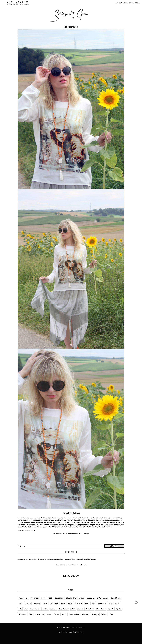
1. (64, 576)
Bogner (81, 598)
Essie (70, 603)
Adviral (83, 565)
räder (31, 614)
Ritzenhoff (23, 614)
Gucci (87, 603)
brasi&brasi (91, 598)
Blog (116, 3)
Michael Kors (101, 609)
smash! (64, 614)
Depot (45, 603)
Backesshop (59, 598)
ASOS (50, 598)
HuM (110, 603)
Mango (80, 609)
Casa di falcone (116, 598)
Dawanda (25, 520)
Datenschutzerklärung (76, 627)
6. (76, 576)
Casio (21, 603)
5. (73, 576)
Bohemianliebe (71, 27)
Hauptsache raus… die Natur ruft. (67, 559)
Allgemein (35, 598)
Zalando (104, 614)
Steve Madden (74, 614)
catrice (28, 603)
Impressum (135, 3)
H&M (93, 603)
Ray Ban (118, 609)
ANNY (43, 598)
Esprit (63, 603)
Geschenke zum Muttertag (27, 559)
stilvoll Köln (87, 527)
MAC (73, 609)
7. (78, 576)
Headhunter (102, 603)
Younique (95, 614)
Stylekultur (19, 2)
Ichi (20, 609)
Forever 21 (78, 603)
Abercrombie (24, 598)
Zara (111, 614)
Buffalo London (103, 598)
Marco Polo (89, 609)
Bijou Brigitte (71, 598)
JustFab (45, 609)
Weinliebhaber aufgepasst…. (46, 559)
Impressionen (35, 609)
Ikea (26, 609)
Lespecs (54, 609)
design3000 (54, 603)
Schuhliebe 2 (83, 559)
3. (68, 576)
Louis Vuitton (64, 609)
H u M (117, 603)
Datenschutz (124, 3)
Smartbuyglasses (53, 614)
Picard (110, 609)
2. (66, 576)
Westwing (86, 614)
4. (71, 576)
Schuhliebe (92, 559)
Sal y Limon (40, 614)
